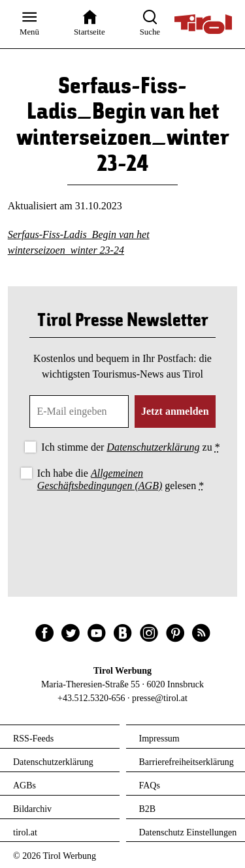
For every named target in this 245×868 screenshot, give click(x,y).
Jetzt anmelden (175, 411)
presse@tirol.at (160, 698)
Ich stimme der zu (130, 447)
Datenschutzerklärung (153, 447)
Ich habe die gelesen (121, 479)
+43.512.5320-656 (91, 698)
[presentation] (123, 530)
